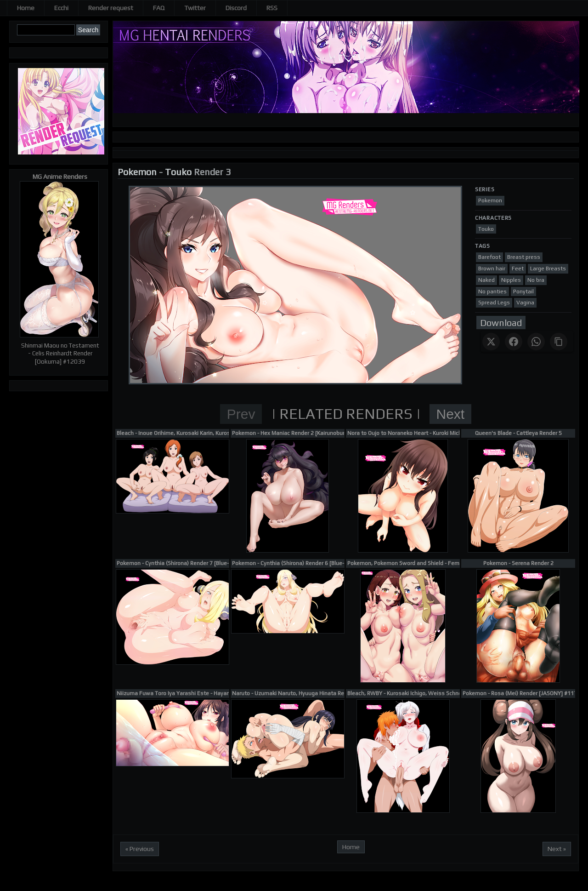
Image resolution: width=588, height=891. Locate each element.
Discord (236, 8)
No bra (536, 280)
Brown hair (492, 268)
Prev (241, 414)
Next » (557, 849)
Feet (518, 268)
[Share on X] (491, 342)
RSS (272, 8)
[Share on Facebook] (514, 342)
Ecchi (61, 8)
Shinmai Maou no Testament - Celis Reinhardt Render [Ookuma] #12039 (60, 354)
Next (451, 414)
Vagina (525, 303)
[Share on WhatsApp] (536, 342)
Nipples (511, 280)
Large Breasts (548, 268)
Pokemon (137, 172)
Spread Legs (494, 303)
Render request (111, 8)
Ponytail (523, 291)
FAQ (159, 8)
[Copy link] (559, 342)
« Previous (140, 849)
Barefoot (489, 257)
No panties (492, 291)
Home (26, 8)
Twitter (195, 8)
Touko (178, 172)
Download (501, 323)
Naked (486, 280)
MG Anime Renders (60, 177)
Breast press (524, 257)
